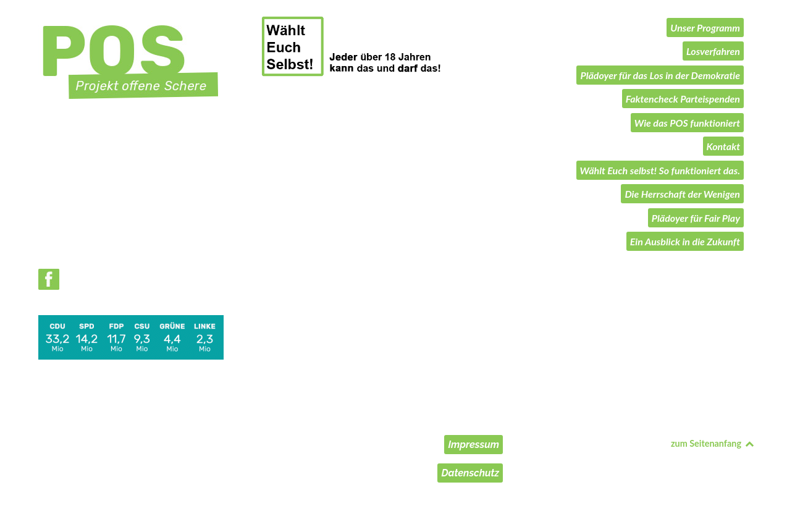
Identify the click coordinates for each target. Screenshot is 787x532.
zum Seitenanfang (713, 443)
